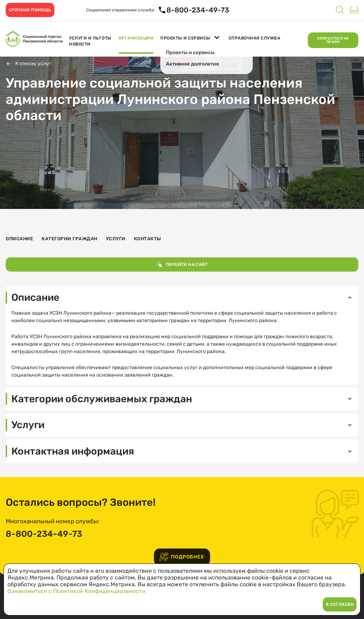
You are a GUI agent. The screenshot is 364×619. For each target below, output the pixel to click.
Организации (136, 38)
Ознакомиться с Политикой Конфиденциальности (76, 591)
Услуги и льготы (90, 38)
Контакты (148, 239)
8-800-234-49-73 (44, 534)
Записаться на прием (333, 40)
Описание (19, 239)
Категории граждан (69, 239)
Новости (80, 44)
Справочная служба (255, 38)
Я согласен (340, 604)
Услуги (116, 239)
